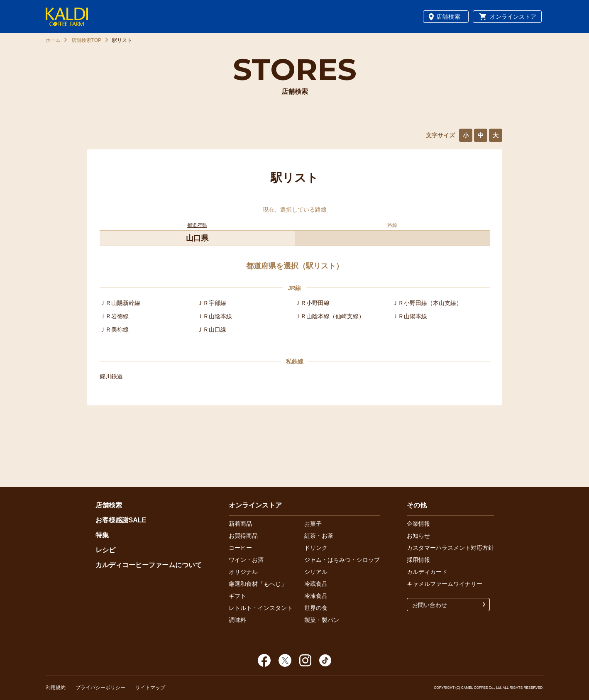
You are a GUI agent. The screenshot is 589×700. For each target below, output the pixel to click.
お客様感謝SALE (121, 520)
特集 (102, 535)
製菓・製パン (322, 620)
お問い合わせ (430, 605)
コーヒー (240, 548)
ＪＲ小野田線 (312, 303)
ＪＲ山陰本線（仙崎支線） (330, 316)
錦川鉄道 (111, 376)
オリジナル (243, 572)
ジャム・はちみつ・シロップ (342, 560)
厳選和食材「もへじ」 (258, 584)
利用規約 (56, 688)
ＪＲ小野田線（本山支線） (427, 303)
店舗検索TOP (86, 40)
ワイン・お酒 (246, 560)
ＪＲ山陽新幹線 (120, 303)
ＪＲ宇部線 (212, 303)
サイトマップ (150, 688)
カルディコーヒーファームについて (149, 565)
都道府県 (197, 225)
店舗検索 (448, 17)
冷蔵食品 (316, 584)
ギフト (237, 596)
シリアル (316, 572)
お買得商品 (243, 536)
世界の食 (316, 608)
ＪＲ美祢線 (114, 329)
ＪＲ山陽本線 (410, 316)
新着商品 (240, 524)
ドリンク (316, 548)
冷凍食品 (316, 596)
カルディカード (427, 572)
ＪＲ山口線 (212, 329)
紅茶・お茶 (319, 536)
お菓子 (313, 524)
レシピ (105, 550)
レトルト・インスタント (261, 608)
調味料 (237, 620)
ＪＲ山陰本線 (215, 316)
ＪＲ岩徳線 (114, 316)
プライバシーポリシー (100, 688)
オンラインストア (513, 17)
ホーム (53, 40)
